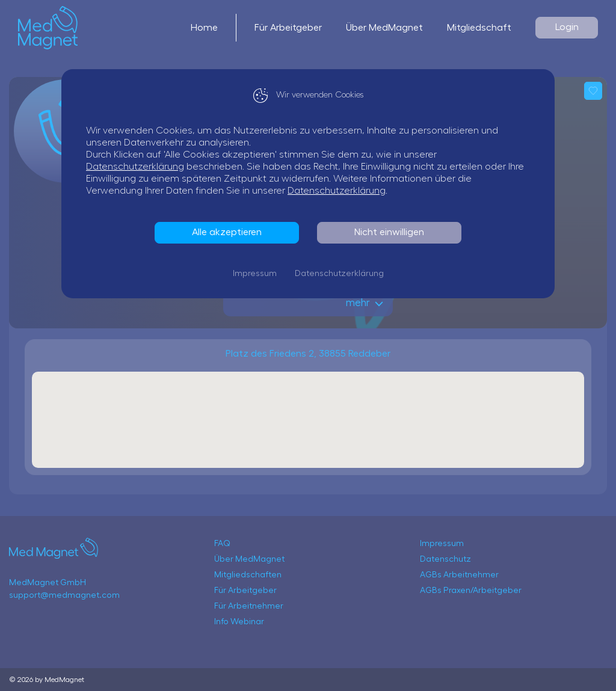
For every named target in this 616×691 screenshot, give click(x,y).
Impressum (255, 274)
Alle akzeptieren (227, 232)
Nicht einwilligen (389, 232)
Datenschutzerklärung (135, 167)
